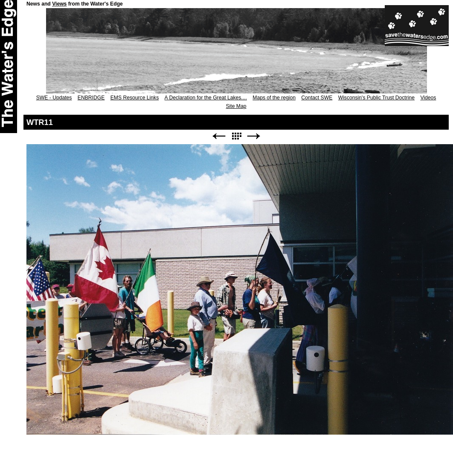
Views (59, 4)
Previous (219, 136)
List (236, 136)
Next (254, 136)
